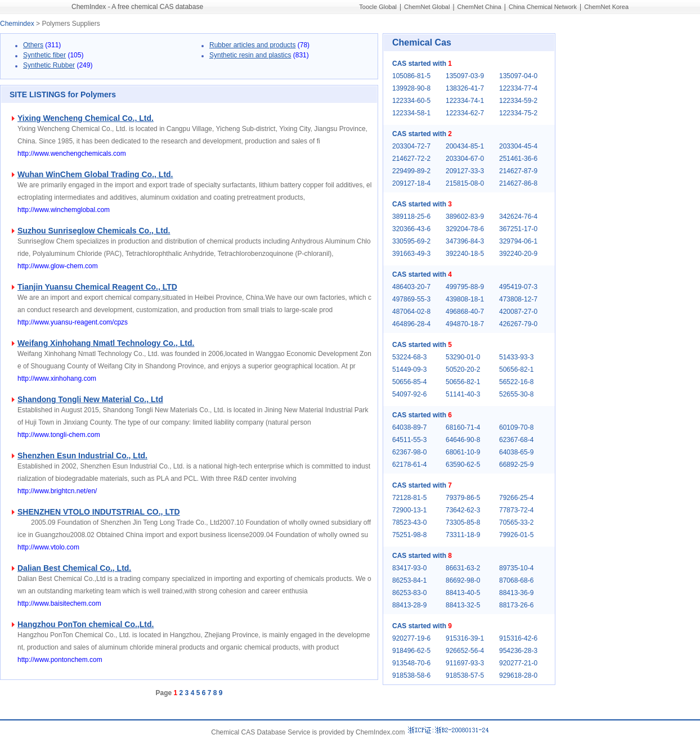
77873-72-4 (516, 510)
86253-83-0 (409, 593)
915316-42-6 (518, 638)
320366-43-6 (411, 229)
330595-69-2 (411, 241)
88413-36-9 (516, 593)
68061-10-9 (463, 452)
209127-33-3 (465, 171)
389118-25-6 (411, 217)
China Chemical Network (543, 7)
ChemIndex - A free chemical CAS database (137, 7)
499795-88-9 (465, 287)
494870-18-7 (465, 324)
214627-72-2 (411, 159)
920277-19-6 (411, 638)
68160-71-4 (463, 427)
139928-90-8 (411, 88)
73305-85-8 (463, 522)
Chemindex (17, 24)
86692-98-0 (463, 580)
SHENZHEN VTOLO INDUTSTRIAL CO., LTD (99, 512)
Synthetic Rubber (49, 65)
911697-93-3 (465, 663)
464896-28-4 (411, 324)
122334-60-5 (411, 101)
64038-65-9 (516, 452)
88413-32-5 (463, 605)
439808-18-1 (465, 299)
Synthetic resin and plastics (250, 55)
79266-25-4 (516, 498)
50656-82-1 (516, 370)
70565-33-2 (516, 522)
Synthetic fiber (44, 55)
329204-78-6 (465, 229)
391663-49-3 (411, 254)
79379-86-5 (463, 498)
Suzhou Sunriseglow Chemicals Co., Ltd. (94, 231)
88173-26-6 (516, 605)
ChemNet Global (427, 7)
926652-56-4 (465, 651)
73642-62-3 (463, 510)
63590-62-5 (463, 465)
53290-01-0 (463, 357)
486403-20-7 (411, 287)
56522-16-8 (516, 382)
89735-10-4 (516, 568)
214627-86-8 (518, 183)
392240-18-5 (465, 254)
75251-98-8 (409, 535)
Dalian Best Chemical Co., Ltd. (74, 568)
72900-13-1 (409, 510)
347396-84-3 (465, 241)
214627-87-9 (518, 171)
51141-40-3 (463, 394)
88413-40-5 (463, 593)
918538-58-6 (411, 675)
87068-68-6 (516, 580)
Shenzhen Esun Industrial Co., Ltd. (82, 456)
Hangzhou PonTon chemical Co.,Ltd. (86, 624)
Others (33, 45)
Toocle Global (378, 7)
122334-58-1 (411, 113)
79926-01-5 (516, 535)
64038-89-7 (409, 427)
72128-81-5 (409, 498)
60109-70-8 (516, 427)
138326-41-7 (465, 88)
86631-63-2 (463, 568)
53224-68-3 (409, 357)
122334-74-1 (465, 101)
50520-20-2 (463, 370)
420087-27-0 (518, 312)
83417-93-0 (409, 568)
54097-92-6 (409, 394)
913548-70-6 (411, 663)
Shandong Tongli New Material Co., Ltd (90, 399)
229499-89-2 (411, 171)
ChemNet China (479, 7)
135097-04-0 (518, 76)
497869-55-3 (411, 299)
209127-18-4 (411, 183)
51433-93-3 (516, 357)
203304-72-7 (411, 146)
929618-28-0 (518, 675)
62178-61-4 (409, 465)
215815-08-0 (465, 183)
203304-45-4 (518, 146)
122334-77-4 (518, 88)
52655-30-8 (516, 394)
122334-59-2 (518, 101)
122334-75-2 (518, 113)
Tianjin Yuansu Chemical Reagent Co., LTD (97, 287)
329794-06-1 (518, 241)
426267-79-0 (518, 324)
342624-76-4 (518, 217)
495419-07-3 (518, 287)
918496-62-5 (411, 651)
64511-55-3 (409, 440)
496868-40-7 (465, 312)
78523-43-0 (409, 522)
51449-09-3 (409, 370)
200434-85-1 (465, 146)
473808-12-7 (518, 299)
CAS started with (422, 64)
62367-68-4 (516, 440)
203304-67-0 (465, 159)
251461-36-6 (518, 159)
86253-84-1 (409, 580)
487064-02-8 (411, 312)
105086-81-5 (411, 76)
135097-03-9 (465, 76)
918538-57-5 (465, 675)
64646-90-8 (463, 440)
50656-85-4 (409, 382)
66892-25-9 (516, 465)
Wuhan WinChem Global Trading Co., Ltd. (95, 174)
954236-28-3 (518, 651)
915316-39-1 (465, 638)
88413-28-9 (409, 605)
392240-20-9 (518, 254)
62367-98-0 (409, 452)
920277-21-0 (518, 663)
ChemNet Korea (606, 7)
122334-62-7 (465, 113)
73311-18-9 (463, 535)
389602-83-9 (465, 217)
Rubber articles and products (252, 45)
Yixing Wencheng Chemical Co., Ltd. (86, 118)
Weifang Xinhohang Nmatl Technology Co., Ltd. (106, 343)
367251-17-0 (518, 229)
